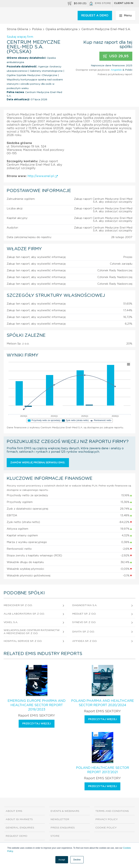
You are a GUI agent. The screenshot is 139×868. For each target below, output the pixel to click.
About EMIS (14, 811)
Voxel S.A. (11, 622)
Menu (126, 16)
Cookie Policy (106, 828)
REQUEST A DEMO (95, 16)
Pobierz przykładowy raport (115, 74)
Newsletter (60, 819)
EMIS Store (100, 4)
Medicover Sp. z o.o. (18, 605)
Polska (37, 29)
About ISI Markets (19, 819)
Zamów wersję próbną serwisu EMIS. (38, 463)
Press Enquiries (63, 828)
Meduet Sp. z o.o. (84, 614)
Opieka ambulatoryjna (62, 29)
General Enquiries (20, 828)
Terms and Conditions (112, 811)
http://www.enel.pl (43, 176)
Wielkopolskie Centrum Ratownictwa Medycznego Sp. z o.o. (32, 632)
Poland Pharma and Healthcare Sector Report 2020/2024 (103, 703)
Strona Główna (17, 29)
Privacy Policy (107, 819)
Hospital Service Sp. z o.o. (23, 641)
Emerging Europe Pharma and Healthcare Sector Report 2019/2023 (37, 705)
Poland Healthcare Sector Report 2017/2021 (103, 770)
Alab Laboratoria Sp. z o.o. (24, 614)
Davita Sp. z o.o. (83, 632)
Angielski (116, 70)
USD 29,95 (116, 56)
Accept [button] (62, 860)
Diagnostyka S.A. (85, 605)
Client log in (124, 3)
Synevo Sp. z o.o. (84, 622)
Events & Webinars (65, 811)
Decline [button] (77, 860)
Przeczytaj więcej (37, 724)
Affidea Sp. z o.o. (85, 641)
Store (55, 836)
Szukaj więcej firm (20, 37)
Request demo (16, 836)
